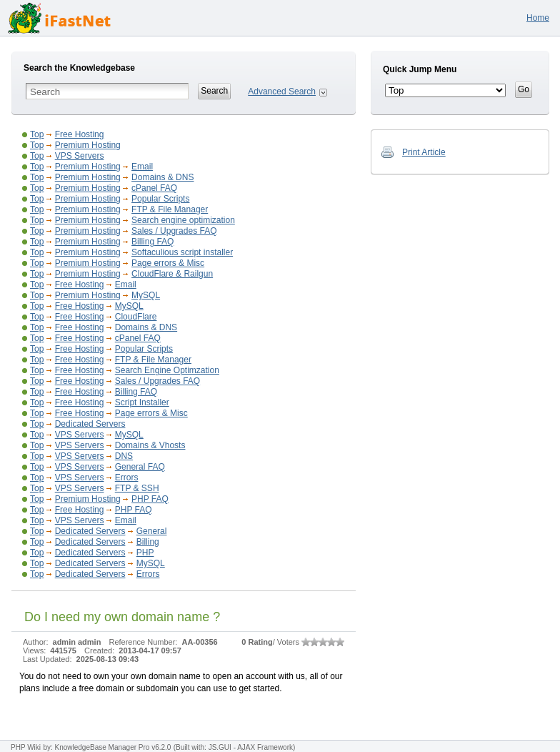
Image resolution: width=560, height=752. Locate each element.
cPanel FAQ (154, 188)
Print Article (424, 152)
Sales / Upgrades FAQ (174, 231)
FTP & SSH (137, 488)
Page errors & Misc (168, 263)
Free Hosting (80, 134)
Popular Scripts (160, 199)
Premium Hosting (88, 145)
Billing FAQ (152, 242)
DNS (124, 456)
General (152, 531)
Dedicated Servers (90, 424)
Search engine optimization (183, 220)
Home (538, 18)
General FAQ (140, 467)
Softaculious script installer (182, 252)
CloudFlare (136, 317)
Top (37, 134)
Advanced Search (282, 91)
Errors (127, 478)
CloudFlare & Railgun (172, 274)
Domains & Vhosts (150, 445)
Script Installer (142, 402)
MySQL (146, 295)
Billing (148, 542)
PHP (145, 553)
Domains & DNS (162, 177)
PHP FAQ (150, 499)
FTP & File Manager (170, 209)
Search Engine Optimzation (167, 370)
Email (142, 167)
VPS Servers (80, 156)
